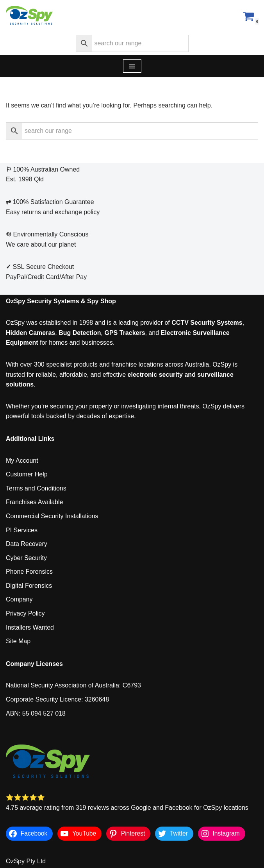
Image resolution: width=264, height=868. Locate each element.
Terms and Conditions (36, 488)
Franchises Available (34, 502)
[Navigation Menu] (132, 66)
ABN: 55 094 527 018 (36, 713)
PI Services (22, 530)
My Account (22, 461)
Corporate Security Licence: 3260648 (57, 699)
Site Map (18, 641)
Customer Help (27, 474)
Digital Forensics (29, 586)
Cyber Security (26, 558)
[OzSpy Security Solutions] (29, 16)
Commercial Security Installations (52, 516)
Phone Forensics (29, 572)
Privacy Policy (25, 613)
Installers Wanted (30, 627)
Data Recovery (27, 544)
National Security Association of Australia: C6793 (73, 685)
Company (19, 599)
